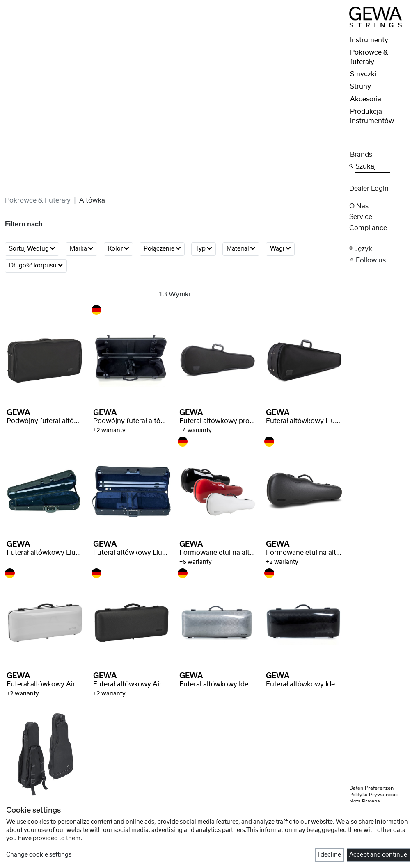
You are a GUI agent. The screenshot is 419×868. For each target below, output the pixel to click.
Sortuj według (32, 249)
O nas (359, 206)
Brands (361, 155)
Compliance (368, 228)
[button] (382, 248)
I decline (329, 855)
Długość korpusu (36, 265)
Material (241, 249)
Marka (81, 249)
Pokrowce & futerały (38, 200)
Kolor (118, 249)
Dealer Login (369, 189)
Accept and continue (378, 855)
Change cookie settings (39, 855)
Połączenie (162, 249)
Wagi (280, 249)
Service (361, 217)
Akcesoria (366, 99)
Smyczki (363, 74)
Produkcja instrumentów (372, 116)
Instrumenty (369, 40)
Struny (361, 87)
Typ (204, 249)
